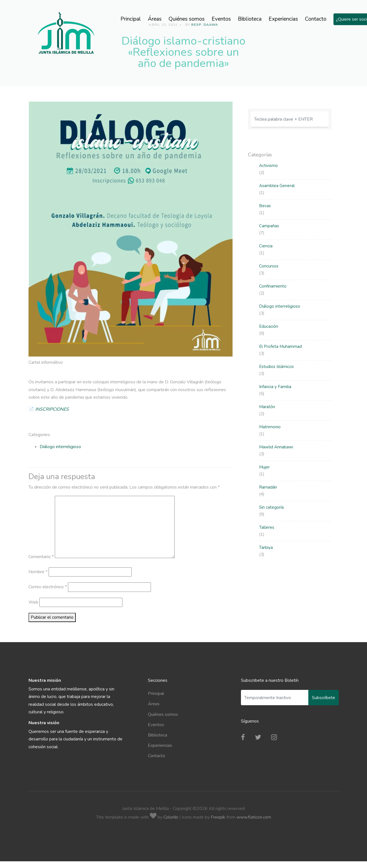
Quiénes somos (187, 19)
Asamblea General (277, 186)
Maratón (267, 407)
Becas (265, 206)
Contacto (316, 19)
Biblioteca (250, 19)
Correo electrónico (48, 587)
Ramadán (268, 487)
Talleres (267, 527)
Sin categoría (271, 507)
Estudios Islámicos (276, 367)
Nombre (38, 572)
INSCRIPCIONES (52, 409)
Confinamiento (273, 286)
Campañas (269, 226)
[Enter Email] (275, 698)
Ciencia (266, 246)
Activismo (268, 166)
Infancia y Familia (275, 387)
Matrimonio (270, 427)
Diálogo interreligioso (60, 447)
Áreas (155, 19)
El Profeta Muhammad (280, 346)
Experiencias (283, 19)
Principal (131, 19)
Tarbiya (266, 547)
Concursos (269, 266)
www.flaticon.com (254, 817)
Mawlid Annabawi (276, 447)
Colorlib (171, 817)
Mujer (264, 467)
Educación (269, 326)
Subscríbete (324, 698)
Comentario (41, 557)
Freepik (218, 817)
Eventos (221, 19)
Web (33, 602)
